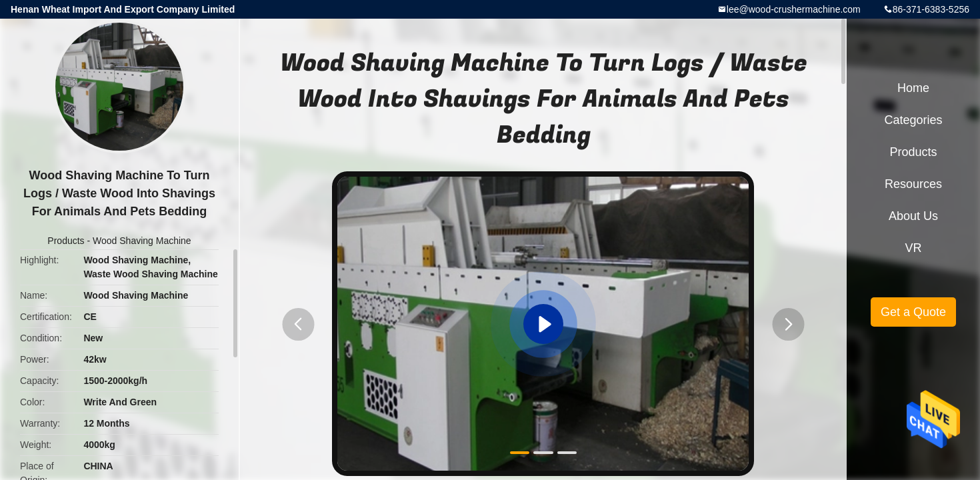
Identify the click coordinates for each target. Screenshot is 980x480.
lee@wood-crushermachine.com (794, 9)
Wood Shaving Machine (142, 241)
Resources (913, 184)
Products (66, 241)
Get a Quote (913, 312)
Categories (913, 120)
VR (913, 248)
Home (913, 88)
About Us (913, 216)
